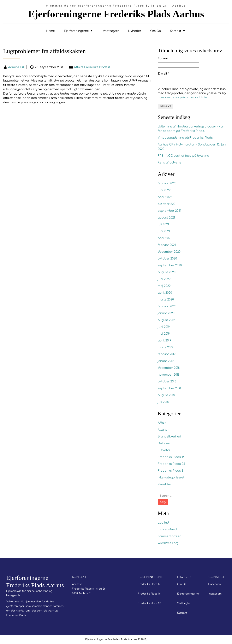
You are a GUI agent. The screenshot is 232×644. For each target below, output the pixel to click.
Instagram (215, 594)
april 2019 (164, 341)
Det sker (164, 443)
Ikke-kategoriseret (171, 478)
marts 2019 (165, 347)
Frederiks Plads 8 (97, 67)
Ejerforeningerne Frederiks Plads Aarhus (116, 14)
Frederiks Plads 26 (171, 464)
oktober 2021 (167, 204)
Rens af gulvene (169, 163)
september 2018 (169, 388)
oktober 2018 (167, 381)
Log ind (163, 523)
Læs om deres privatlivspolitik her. (183, 97)
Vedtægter (111, 31)
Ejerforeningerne (76, 31)
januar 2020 (166, 313)
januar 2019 (166, 361)
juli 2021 (163, 224)
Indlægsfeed (167, 529)
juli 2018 (163, 402)
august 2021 (166, 218)
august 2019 (166, 320)
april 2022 (165, 197)
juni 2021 (164, 231)
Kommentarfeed (170, 536)
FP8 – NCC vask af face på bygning (183, 156)
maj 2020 (164, 286)
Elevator (164, 450)
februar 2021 (167, 245)
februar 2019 (167, 354)
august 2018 (166, 395)
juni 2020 (164, 279)
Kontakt (176, 31)
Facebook (215, 584)
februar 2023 (167, 183)
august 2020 (167, 272)
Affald (78, 67)
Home (50, 31)
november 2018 (169, 375)
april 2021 (165, 238)
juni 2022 (164, 190)
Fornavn (164, 58)
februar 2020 (167, 306)
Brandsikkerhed (169, 437)
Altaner (163, 430)
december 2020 (169, 252)
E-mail (163, 74)
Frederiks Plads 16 (171, 457)
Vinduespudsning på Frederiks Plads (185, 138)
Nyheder (135, 31)
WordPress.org (168, 543)
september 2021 (169, 211)
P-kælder (164, 484)
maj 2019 (164, 334)
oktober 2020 (167, 259)
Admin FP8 (16, 67)
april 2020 (165, 293)
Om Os (156, 31)
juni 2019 (164, 327)
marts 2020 (166, 300)
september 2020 (170, 265)
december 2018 (169, 368)
